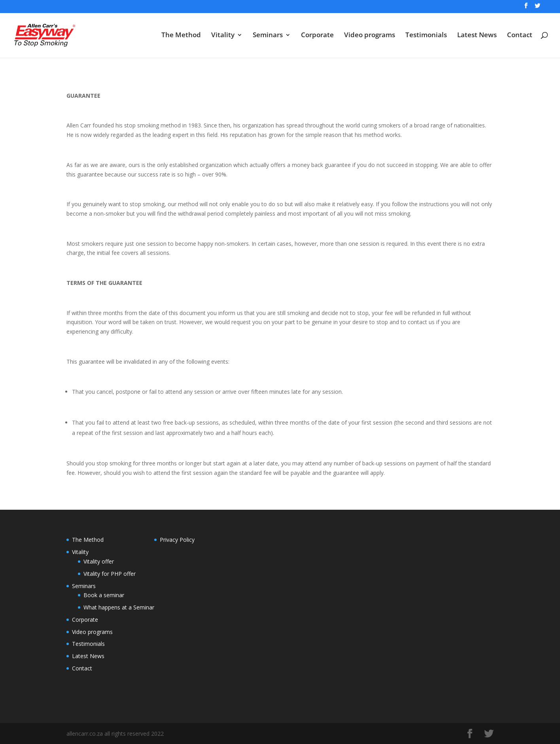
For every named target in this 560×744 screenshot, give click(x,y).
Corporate (317, 36)
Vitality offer (99, 561)
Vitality (223, 36)
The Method (181, 36)
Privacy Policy (177, 540)
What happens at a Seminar (119, 607)
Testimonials (426, 36)
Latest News (477, 36)
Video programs (370, 36)
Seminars (268, 36)
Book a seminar (104, 595)
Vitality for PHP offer (110, 574)
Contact (520, 36)
